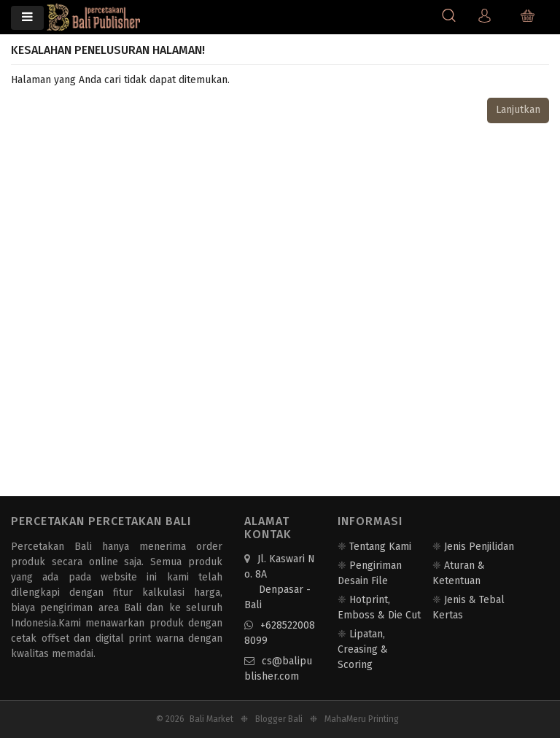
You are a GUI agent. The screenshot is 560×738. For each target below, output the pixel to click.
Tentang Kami (380, 547)
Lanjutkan (518, 110)
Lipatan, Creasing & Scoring (363, 649)
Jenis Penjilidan (479, 547)
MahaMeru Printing (362, 719)
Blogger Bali (279, 719)
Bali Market (211, 719)
